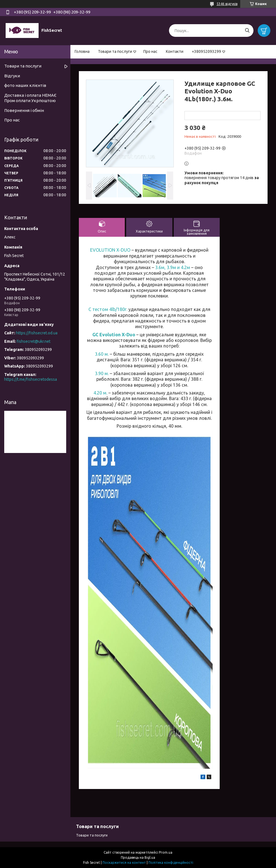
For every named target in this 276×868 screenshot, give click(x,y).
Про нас (150, 51)
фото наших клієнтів (25, 85)
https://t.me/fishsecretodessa (31, 379)
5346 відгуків (227, 4)
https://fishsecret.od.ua (37, 333)
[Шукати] (247, 31)
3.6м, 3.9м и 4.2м (173, 267)
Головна (82, 51)
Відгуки (12, 76)
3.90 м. (102, 373)
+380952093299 (206, 51)
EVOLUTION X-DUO (110, 250)
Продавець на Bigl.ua (138, 857)
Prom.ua (166, 852)
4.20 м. (101, 393)
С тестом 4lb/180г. (108, 309)
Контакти (175, 51)
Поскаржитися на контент (124, 863)
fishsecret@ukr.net (34, 341)
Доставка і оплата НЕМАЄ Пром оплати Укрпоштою (30, 98)
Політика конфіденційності (171, 863)
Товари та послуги (115, 51)
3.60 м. (102, 354)
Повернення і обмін (24, 110)
